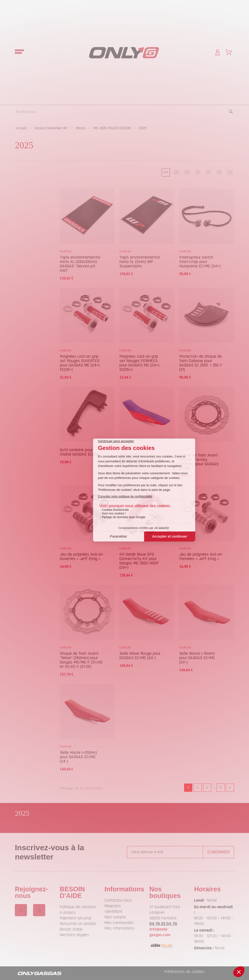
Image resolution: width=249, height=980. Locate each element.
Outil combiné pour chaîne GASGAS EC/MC (80, 452)
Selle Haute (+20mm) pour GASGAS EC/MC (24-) (78, 757)
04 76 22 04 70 (163, 924)
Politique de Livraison (78, 907)
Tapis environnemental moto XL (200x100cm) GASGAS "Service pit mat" (80, 264)
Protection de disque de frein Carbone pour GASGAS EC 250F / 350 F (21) (201, 363)
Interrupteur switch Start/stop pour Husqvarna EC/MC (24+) (200, 262)
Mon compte (115, 917)
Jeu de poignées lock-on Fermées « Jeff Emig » (201, 556)
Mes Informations (120, 928)
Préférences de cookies (184, 972)
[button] (166, 172)
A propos (68, 912)
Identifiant (113, 911)
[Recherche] (124, 112)
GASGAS (66, 251)
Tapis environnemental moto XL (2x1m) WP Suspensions (140, 262)
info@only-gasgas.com (160, 932)
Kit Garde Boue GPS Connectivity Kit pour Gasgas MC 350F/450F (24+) (139, 561)
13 (220, 788)
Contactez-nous (118, 900)
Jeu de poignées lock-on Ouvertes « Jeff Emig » (81, 556)
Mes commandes (119, 923)
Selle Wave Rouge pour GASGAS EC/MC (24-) (140, 656)
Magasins (113, 906)
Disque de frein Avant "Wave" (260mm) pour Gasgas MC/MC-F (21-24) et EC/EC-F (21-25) (81, 660)
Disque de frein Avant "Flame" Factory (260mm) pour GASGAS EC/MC (199, 462)
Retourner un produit (78, 924)
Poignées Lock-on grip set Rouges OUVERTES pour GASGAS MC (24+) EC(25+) (80, 363)
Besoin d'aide (71, 929)
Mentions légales (74, 935)
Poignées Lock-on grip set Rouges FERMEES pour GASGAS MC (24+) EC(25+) (139, 363)
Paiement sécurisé (76, 918)
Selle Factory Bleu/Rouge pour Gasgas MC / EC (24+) (141, 460)
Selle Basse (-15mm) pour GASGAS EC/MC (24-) (197, 658)
